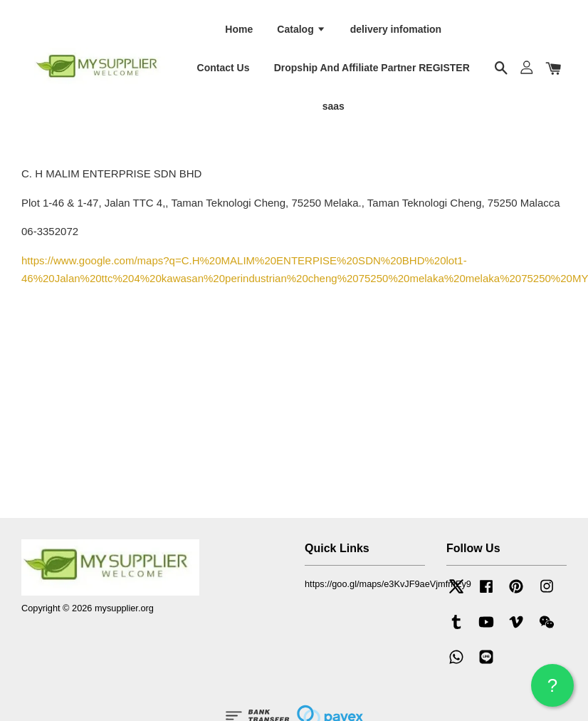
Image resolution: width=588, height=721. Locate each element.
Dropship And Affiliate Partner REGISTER (372, 67)
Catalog (301, 28)
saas (334, 105)
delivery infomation (396, 28)
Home (239, 28)
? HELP (552, 691)
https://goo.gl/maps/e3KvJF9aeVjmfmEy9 (388, 582)
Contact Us (224, 67)
